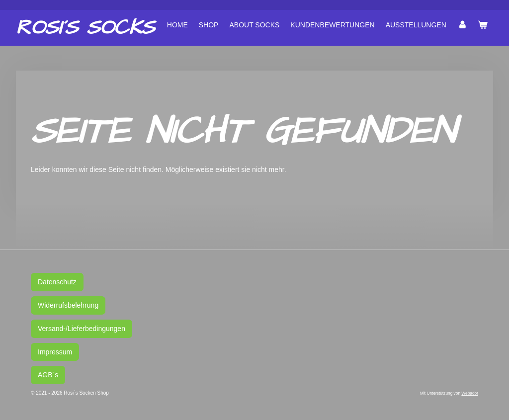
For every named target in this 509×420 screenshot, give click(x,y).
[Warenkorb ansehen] (483, 25)
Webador (470, 393)
